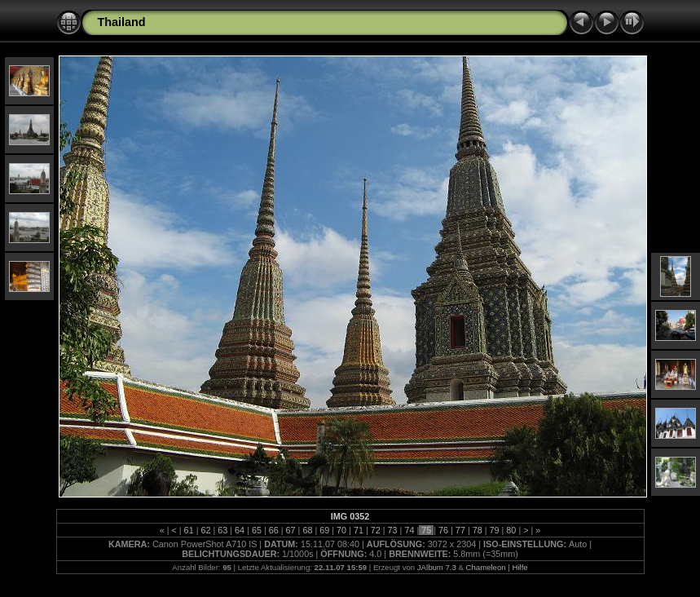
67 (291, 530)
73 (393, 530)
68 (307, 530)
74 (409, 530)
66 (274, 530)
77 (460, 530)
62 (205, 530)
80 (511, 530)
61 (189, 530)
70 (341, 530)
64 (240, 530)
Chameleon (486, 567)
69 (324, 530)
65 (257, 530)
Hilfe (519, 567)
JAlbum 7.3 (437, 567)
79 (495, 530)
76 (443, 530)
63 (222, 530)
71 (359, 530)
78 (478, 530)
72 (376, 530)
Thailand (122, 22)
